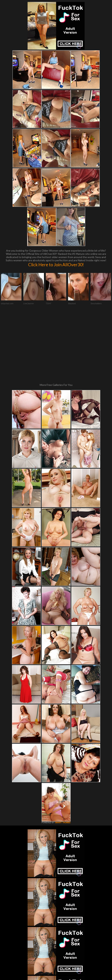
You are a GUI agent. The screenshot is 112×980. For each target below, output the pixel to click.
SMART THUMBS (63, 760)
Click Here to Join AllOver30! (56, 265)
